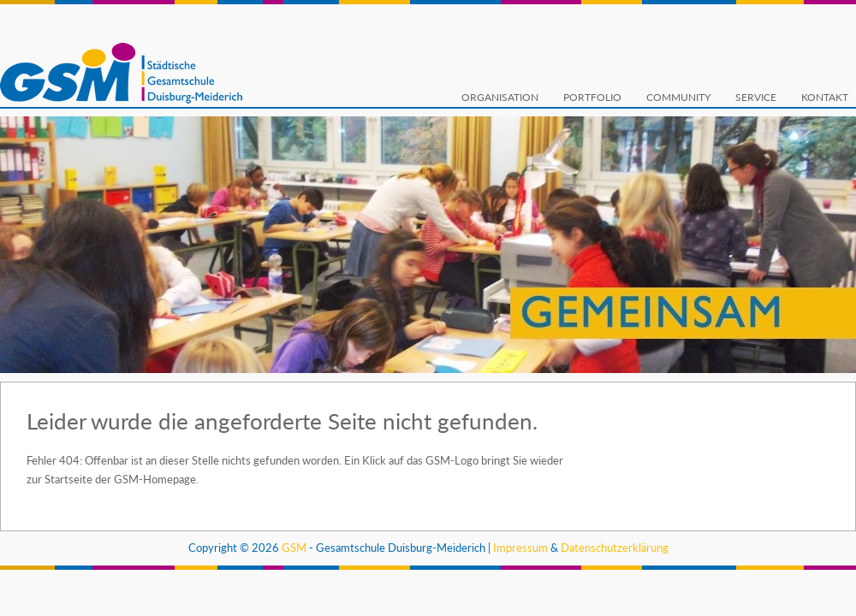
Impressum (520, 548)
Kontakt (825, 97)
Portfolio (592, 97)
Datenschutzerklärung (615, 548)
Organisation (500, 97)
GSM (294, 548)
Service (756, 97)
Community (678, 97)
